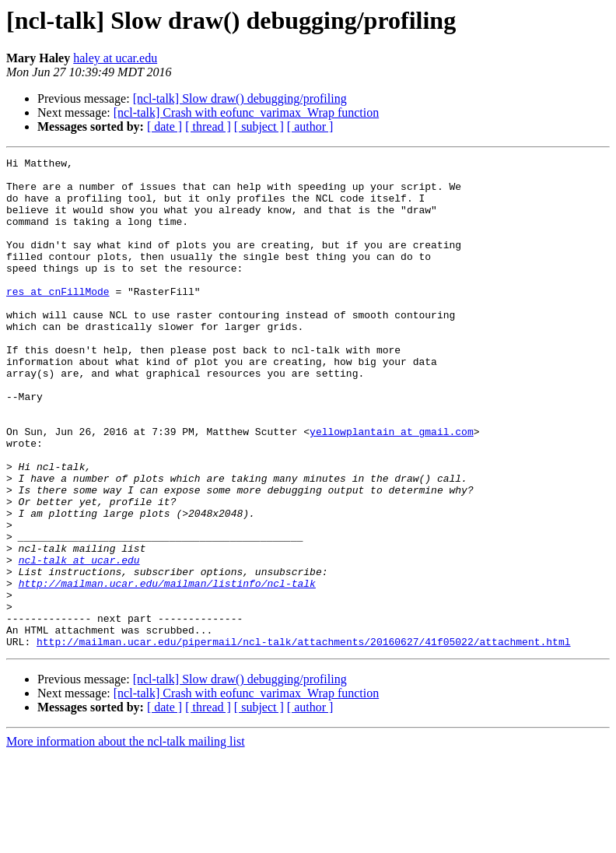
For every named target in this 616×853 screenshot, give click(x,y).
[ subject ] (259, 126)
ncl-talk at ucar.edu (79, 641)
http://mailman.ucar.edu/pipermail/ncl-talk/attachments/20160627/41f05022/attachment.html (303, 739)
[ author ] (310, 126)
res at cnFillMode (58, 319)
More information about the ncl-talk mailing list (126, 839)
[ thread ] (208, 126)
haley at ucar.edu (115, 58)
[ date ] (164, 126)
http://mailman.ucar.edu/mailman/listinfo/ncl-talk (167, 669)
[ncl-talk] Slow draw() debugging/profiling (240, 98)
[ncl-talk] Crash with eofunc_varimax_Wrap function (246, 112)
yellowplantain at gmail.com (392, 487)
